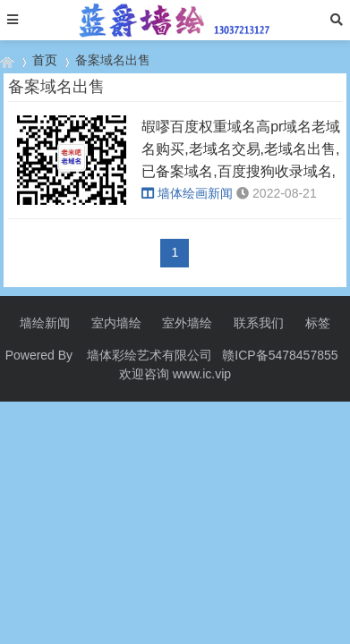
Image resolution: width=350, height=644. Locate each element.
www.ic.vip (202, 374)
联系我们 (259, 323)
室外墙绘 (187, 323)
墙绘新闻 (45, 323)
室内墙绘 (116, 323)
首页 (45, 60)
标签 (318, 323)
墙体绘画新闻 (187, 193)
